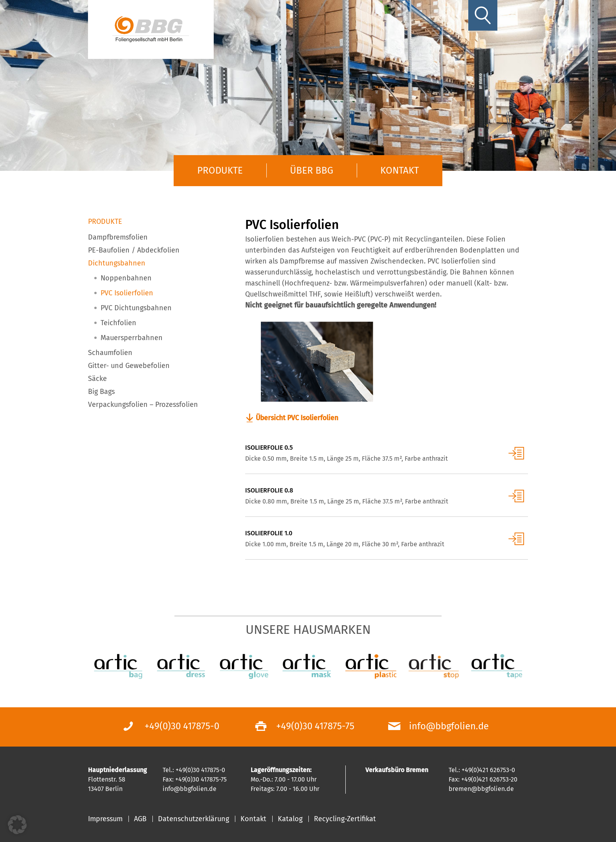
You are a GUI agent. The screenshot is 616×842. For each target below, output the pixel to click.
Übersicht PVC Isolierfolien (299, 418)
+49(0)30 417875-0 (182, 726)
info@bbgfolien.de (449, 726)
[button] (17, 825)
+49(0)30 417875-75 (315, 726)
